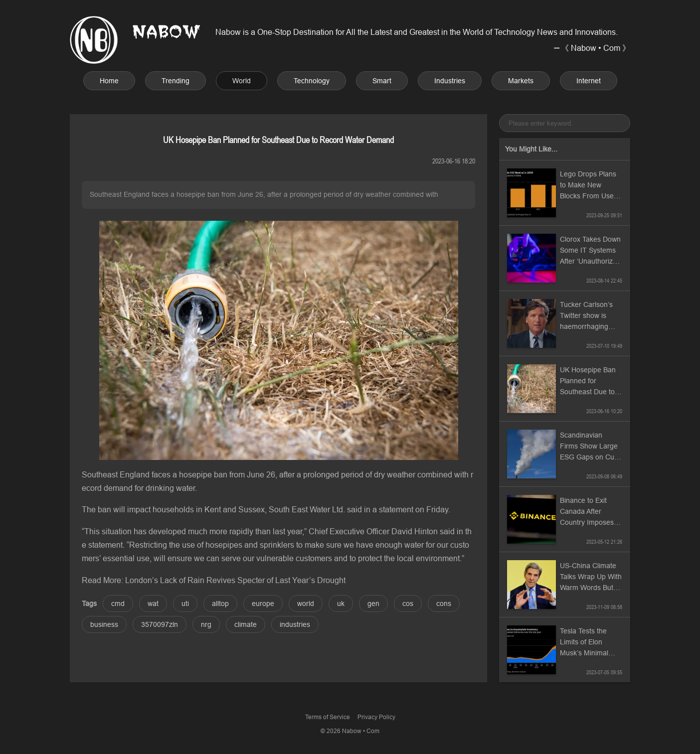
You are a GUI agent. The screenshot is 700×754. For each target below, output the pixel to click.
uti (185, 603)
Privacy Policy (376, 717)
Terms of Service (328, 717)
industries (295, 624)
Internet (589, 81)
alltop (220, 603)
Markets (521, 81)
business (104, 624)
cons (444, 603)
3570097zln (160, 624)
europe (263, 603)
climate (246, 624)
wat (153, 603)
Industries (450, 81)
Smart (382, 81)
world (306, 603)
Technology (312, 81)
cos (408, 603)
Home (109, 81)
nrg (206, 624)
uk (341, 603)
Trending (175, 81)
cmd (118, 603)
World (242, 81)
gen (373, 603)
